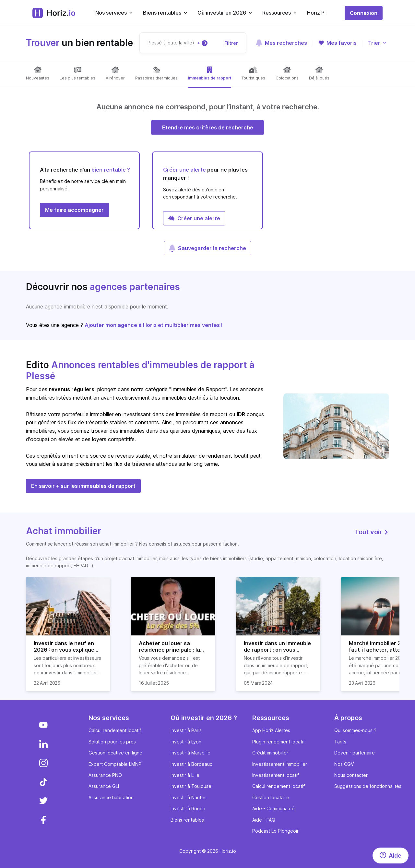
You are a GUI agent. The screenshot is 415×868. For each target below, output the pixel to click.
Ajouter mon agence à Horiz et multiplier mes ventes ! (154, 325)
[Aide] (391, 856)
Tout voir (372, 532)
